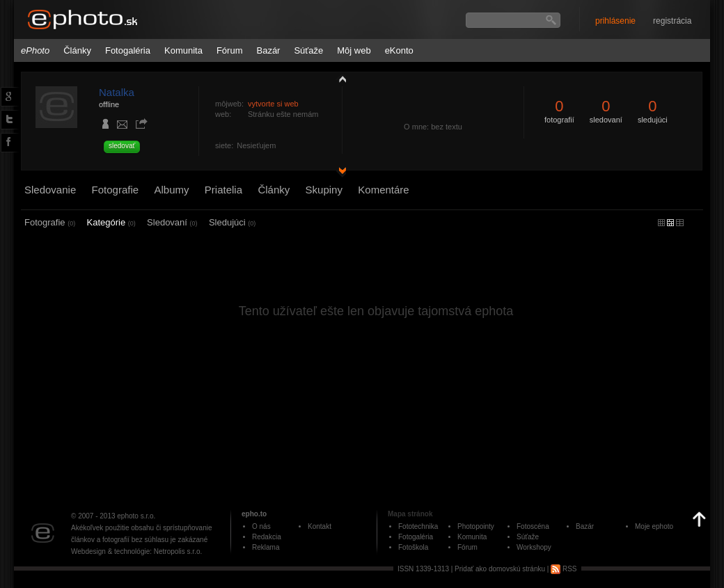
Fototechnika (418, 526)
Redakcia (267, 537)
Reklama (266, 547)
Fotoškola (413, 547)
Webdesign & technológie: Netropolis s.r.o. (136, 551)
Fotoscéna (533, 526)
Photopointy (476, 526)
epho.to (254, 514)
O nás (261, 526)
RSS (564, 569)
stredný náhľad (680, 223)
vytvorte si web (273, 104)
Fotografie (116, 190)
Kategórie (111, 222)
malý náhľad (670, 223)
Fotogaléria (128, 50)
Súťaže (308, 50)
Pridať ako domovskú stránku (500, 569)
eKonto (399, 50)
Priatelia (223, 190)
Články (77, 50)
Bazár (268, 50)
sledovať (122, 146)
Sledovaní (172, 222)
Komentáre (383, 190)
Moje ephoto (654, 526)
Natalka (117, 92)
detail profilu (339, 172)
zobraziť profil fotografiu (339, 79)
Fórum (230, 50)
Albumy (171, 190)
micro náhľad (661, 223)
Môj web (354, 50)
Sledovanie (50, 190)
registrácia (672, 21)
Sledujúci (232, 222)
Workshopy (534, 547)
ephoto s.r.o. (136, 516)
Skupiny (324, 190)
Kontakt (320, 526)
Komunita (183, 50)
